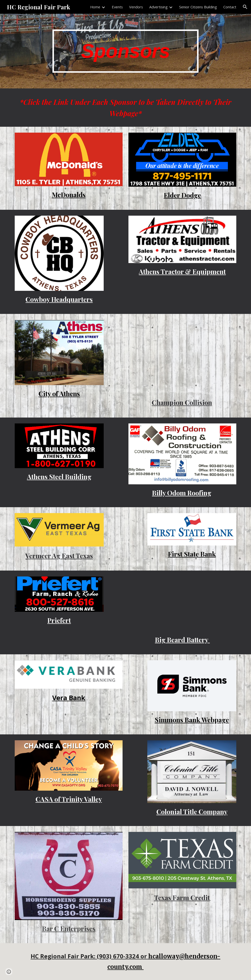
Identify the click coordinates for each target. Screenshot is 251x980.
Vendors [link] (136, 7)
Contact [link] (230, 7)
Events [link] (117, 7)
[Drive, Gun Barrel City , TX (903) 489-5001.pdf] (182, 357)
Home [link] (95, 7)
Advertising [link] (158, 7)
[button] (245, 7)
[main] (125, 51)
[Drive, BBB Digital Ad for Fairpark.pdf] (182, 604)
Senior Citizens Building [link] (198, 7)
